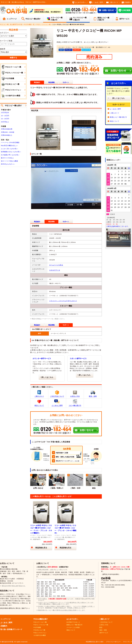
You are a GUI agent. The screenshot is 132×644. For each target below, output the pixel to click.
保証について (39, 403)
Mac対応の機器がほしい (9, 146)
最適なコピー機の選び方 (103, 19)
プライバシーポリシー (113, 642)
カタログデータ (55, 270)
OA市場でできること (73, 622)
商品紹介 (37, 222)
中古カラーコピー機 (11, 67)
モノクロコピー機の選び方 (80, 19)
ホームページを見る (56, 265)
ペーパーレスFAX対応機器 (10, 143)
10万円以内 (5, 113)
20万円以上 (5, 122)
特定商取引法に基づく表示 (95, 642)
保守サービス (124, 19)
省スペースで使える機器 (9, 161)
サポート (66, 82)
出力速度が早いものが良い (10, 155)
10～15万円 (5, 116)
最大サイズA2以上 (7, 158)
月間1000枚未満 (7, 129)
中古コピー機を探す (33, 19)
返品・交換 (103, 630)
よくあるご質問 (97, 2)
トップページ (12, 19)
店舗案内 (128, 2)
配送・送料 (93, 394)
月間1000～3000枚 (8, 132)
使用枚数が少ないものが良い (11, 152)
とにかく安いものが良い (9, 149)
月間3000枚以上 (7, 135)
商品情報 (51, 82)
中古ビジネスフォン (11, 90)
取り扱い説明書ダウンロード (11, 629)
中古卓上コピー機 (10, 84)
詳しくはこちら (47, 377)
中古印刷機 (8, 79)
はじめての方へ (80, 2)
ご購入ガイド (114, 2)
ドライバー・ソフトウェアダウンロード (63, 301)
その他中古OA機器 (11, 96)
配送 (101, 627)
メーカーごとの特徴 (73, 627)
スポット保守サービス (78, 358)
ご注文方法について (57, 394)
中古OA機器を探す (41, 619)
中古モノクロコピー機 (12, 73)
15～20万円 (5, 119)
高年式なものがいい (8, 164)
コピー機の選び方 (75, 403)
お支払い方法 (75, 394)
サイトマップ (128, 642)
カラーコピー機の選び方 (57, 19)
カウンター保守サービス (42, 358)
